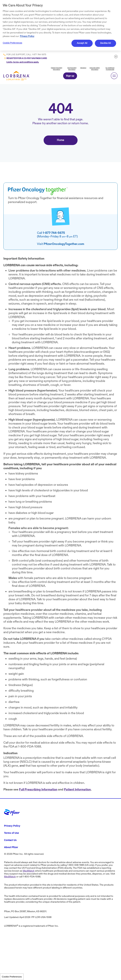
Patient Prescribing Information (57, 69)
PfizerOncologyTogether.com (64, 244)
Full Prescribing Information (72, 69)
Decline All (105, 43)
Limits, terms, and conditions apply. (23, 62)
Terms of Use (12, 833)
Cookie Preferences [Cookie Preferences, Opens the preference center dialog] (12, 43)
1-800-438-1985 (76, 865)
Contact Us (10, 840)
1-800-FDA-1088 (30, 747)
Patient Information (77, 790)
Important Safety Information (95, 69)
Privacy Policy (12, 826)
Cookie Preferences (12, 977)
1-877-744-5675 (39, 55)
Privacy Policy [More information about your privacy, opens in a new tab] (27, 36)
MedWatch (29, 871)
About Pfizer (11, 847)
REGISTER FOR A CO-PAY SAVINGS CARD (27, 58)
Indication (83, 68)
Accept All (82, 43)
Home (60, 140)
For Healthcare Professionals (110, 69)
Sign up (70, 76)
